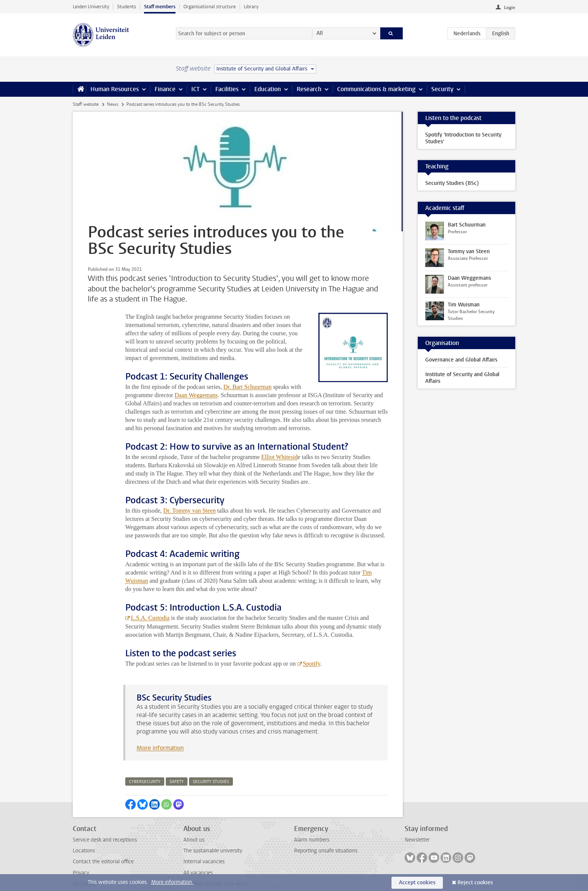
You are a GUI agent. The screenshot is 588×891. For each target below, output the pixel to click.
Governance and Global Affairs (461, 360)
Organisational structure (210, 7)
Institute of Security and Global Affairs (462, 378)
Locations (84, 834)
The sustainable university (213, 834)
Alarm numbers (312, 823)
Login (510, 7)
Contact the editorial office (103, 845)
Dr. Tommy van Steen (189, 494)
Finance (165, 89)
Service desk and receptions (105, 823)
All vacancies (198, 856)
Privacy (81, 856)
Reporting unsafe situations (326, 834)
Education (268, 89)
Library (251, 7)
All (320, 33)
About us (194, 823)
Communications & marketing (376, 89)
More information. (172, 882)
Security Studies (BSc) (452, 183)
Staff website (86, 104)
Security (442, 89)
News (112, 104)
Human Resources (115, 89)
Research (309, 89)
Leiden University (91, 7)
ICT (195, 89)
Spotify (312, 647)
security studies (211, 765)
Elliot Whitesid (280, 440)
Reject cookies (475, 883)
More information (160, 731)
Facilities (227, 89)
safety (177, 765)
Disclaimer (85, 867)
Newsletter (417, 823)
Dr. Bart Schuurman (247, 370)
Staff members (160, 7)
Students (127, 7)
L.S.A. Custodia (150, 601)
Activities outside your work (216, 867)
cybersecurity (145, 765)
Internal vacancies (204, 845)
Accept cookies (417, 883)
